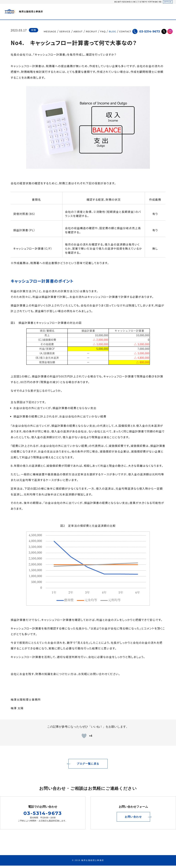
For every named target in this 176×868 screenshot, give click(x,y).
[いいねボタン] (84, 736)
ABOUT (78, 31)
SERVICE (65, 31)
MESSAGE (50, 31)
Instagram (170, 31)
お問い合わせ (133, 819)
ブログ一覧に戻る (88, 766)
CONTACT (125, 31)
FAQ (103, 31)
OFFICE (168, 2)
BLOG (112, 31)
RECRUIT (91, 31)
